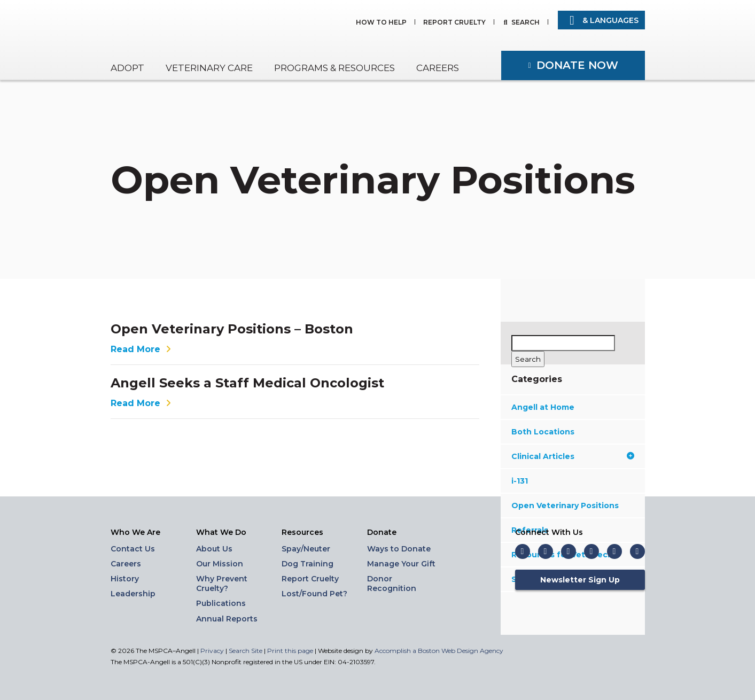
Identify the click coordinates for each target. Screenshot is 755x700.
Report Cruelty (454, 23)
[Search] (528, 359)
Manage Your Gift (401, 564)
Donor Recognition (392, 584)
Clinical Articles (573, 456)
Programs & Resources (334, 68)
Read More (142, 349)
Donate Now (577, 65)
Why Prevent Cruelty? (222, 584)
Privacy (212, 651)
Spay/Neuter (306, 549)
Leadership (133, 594)
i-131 (520, 481)
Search (526, 23)
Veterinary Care (209, 68)
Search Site (246, 651)
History (125, 579)
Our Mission (220, 564)
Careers (438, 68)
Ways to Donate (399, 549)
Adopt (127, 68)
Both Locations (543, 432)
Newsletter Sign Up (580, 580)
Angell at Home (543, 407)
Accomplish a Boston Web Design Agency (439, 651)
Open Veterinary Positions (565, 505)
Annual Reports (227, 619)
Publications (221, 603)
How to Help (381, 23)
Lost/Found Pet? (314, 594)
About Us (214, 549)
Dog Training (308, 564)
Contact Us (133, 549)
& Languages (601, 20)
